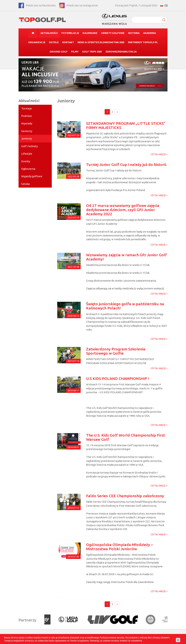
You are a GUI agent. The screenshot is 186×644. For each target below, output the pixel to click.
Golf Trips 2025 (92, 52)
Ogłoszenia (28, 169)
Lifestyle (27, 154)
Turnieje (27, 108)
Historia (134, 33)
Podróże (27, 116)
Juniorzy (27, 139)
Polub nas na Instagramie (82, 5)
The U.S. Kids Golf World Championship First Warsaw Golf (126, 437)
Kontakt (68, 42)
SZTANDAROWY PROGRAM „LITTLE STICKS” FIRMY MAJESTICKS (126, 125)
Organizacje (37, 42)
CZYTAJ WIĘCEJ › (159, 154)
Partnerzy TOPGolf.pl (143, 42)
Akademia (149, 33)
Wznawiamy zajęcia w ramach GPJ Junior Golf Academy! (126, 257)
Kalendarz (90, 33)
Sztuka (25, 184)
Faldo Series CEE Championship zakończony (125, 496)
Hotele (54, 42)
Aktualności (49, 33)
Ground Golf (59, 52)
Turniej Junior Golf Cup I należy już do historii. (127, 164)
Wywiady (27, 123)
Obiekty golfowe (113, 33)
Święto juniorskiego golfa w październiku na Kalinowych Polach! (125, 306)
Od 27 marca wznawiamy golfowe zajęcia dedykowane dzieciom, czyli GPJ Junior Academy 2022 (123, 210)
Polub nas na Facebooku (41, 5)
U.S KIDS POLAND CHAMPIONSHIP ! (118, 378)
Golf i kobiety (30, 146)
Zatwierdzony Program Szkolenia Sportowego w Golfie (116, 351)
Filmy (75, 52)
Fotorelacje (70, 33)
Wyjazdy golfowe (32, 176)
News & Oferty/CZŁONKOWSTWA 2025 (101, 42)
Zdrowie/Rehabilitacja (121, 52)
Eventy (26, 161)
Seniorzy (27, 131)
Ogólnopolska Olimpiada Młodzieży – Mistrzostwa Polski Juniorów (120, 547)
